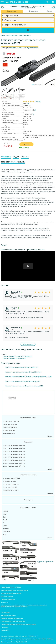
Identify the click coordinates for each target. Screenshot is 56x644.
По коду (50, 11)
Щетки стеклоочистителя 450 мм (14, 451)
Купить (26, 144)
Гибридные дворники (10, 424)
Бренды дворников (28, 508)
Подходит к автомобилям (13, 162)
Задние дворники (9, 433)
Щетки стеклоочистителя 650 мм (14, 463)
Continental (7, 532)
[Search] (28, 30)
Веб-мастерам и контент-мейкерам (12, 618)
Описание (6, 157)
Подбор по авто (12, 11)
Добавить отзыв (28, 344)
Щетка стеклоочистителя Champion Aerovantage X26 (22, 381)
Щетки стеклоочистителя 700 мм (14, 466)
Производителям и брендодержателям (13, 621)
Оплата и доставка (7, 596)
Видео (16, 157)
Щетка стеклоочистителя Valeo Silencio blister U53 (22, 367)
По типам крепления (28, 475)
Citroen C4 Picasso (9, 358)
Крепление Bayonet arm (11, 490)
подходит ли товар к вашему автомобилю (24, 48)
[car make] (28, 15)
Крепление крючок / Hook (12, 478)
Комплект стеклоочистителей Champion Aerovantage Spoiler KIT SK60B (29, 377)
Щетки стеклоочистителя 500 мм (14, 454)
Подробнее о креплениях (28, 561)
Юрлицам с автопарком (8, 615)
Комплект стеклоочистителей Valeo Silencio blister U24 (23, 372)
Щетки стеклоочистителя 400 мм (14, 448)
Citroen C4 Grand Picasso (11, 356)
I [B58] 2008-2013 (26, 356)
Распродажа (28, 500)
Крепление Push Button (11, 484)
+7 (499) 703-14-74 (33, 636)
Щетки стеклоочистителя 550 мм (14, 457)
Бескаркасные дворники (11, 421)
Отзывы (25, 157)
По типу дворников (28, 418)
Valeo (5, 526)
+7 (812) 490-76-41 (47, 639)
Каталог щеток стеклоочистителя (11, 593)
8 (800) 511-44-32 (22, 642)
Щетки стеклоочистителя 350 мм (14, 446)
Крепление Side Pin (10, 481)
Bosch (5, 520)
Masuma (6, 529)
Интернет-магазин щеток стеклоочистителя (14, 590)
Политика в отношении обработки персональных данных (19, 624)
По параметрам (33, 11)
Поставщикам (5, 613)
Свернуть (50, 436)
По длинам (28, 442)
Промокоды (5, 627)
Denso (5, 517)
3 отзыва (37, 102)
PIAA (5, 514)
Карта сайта (5, 630)
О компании (5, 602)
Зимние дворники (9, 430)
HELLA (5, 511)
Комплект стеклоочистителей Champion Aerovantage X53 (24, 386)
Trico (5, 523)
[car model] (28, 20)
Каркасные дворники (10, 427)
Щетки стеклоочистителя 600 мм (14, 460)
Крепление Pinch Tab (10, 487)
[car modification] (28, 25)
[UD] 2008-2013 (21, 358)
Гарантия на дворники (8, 599)
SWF (5, 535)
